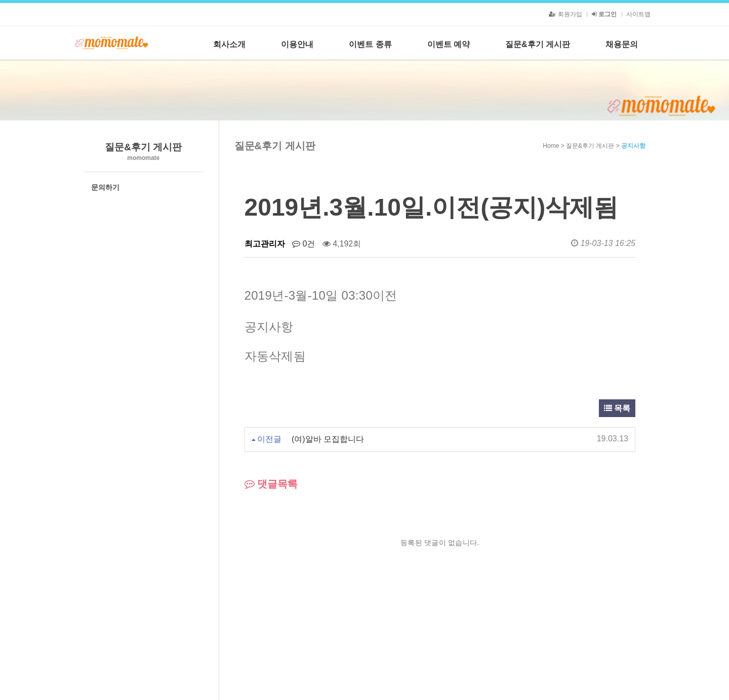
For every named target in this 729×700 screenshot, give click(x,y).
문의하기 (105, 187)
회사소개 (229, 44)
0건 (303, 244)
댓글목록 (271, 484)
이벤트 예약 (449, 44)
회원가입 (565, 14)
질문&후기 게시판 (538, 44)
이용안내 (297, 44)
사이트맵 (638, 14)
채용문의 (622, 44)
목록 (617, 408)
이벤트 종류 (370, 44)
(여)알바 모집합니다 (328, 439)
